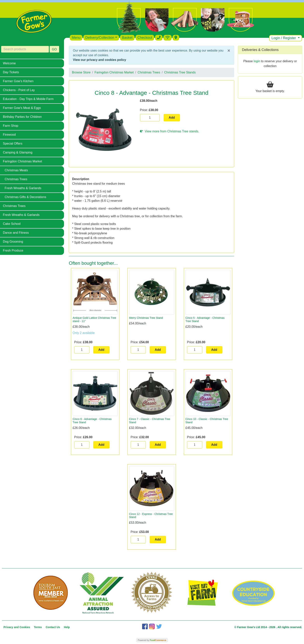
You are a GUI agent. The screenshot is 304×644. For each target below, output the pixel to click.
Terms (38, 627)
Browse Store (81, 72)
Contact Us (53, 627)
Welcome (9, 63)
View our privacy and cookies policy (99, 60)
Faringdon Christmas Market (22, 161)
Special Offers (13, 144)
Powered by (152, 640)
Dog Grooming (13, 242)
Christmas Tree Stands (180, 72)
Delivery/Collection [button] (100, 38)
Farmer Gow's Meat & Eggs (22, 108)
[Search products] (25, 49)
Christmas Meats (16, 170)
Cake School (12, 224)
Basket (127, 38)
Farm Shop (11, 126)
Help (67, 627)
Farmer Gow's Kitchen (18, 81)
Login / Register (284, 38)
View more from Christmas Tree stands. (170, 131)
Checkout (145, 38)
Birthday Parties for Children (22, 117)
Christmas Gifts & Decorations (25, 197)
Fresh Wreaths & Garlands (23, 188)
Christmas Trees (16, 179)
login (257, 61)
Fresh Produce (13, 250)
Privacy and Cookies (17, 627)
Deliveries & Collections (260, 50)
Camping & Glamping (18, 152)
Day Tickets (11, 72)
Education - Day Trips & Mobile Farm (28, 99)
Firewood (9, 135)
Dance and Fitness (16, 233)
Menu (76, 38)
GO (54, 49)
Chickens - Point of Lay (19, 90)
